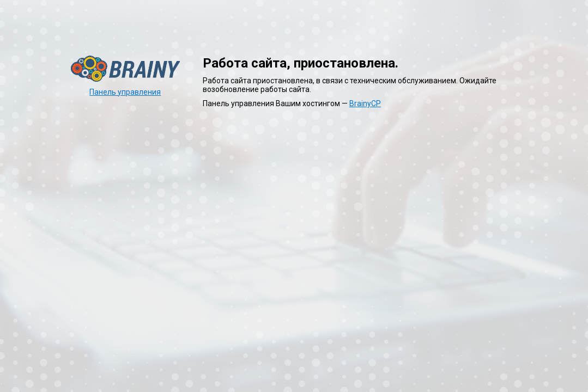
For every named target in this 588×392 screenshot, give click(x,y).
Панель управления (125, 92)
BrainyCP (365, 103)
